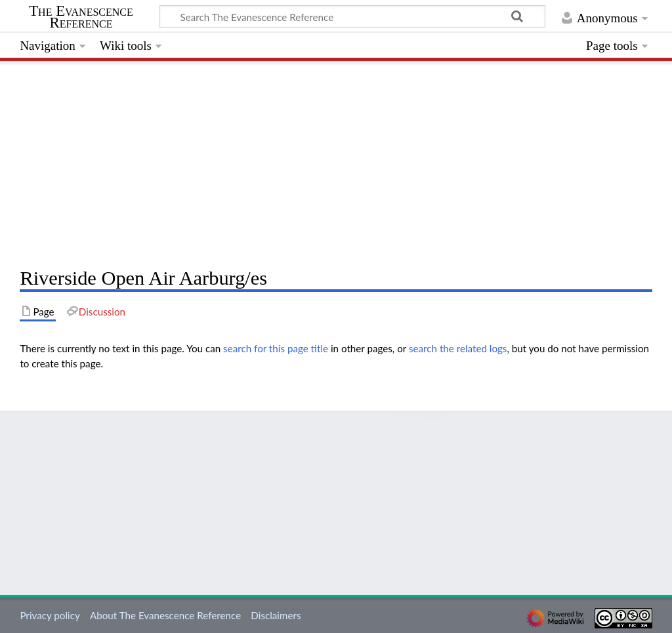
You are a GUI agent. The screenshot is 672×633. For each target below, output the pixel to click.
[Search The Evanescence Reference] (352, 16)
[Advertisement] (336, 161)
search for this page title (276, 348)
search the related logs (458, 348)
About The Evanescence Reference (165, 615)
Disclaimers (276, 615)
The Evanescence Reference (81, 17)
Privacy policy (50, 615)
